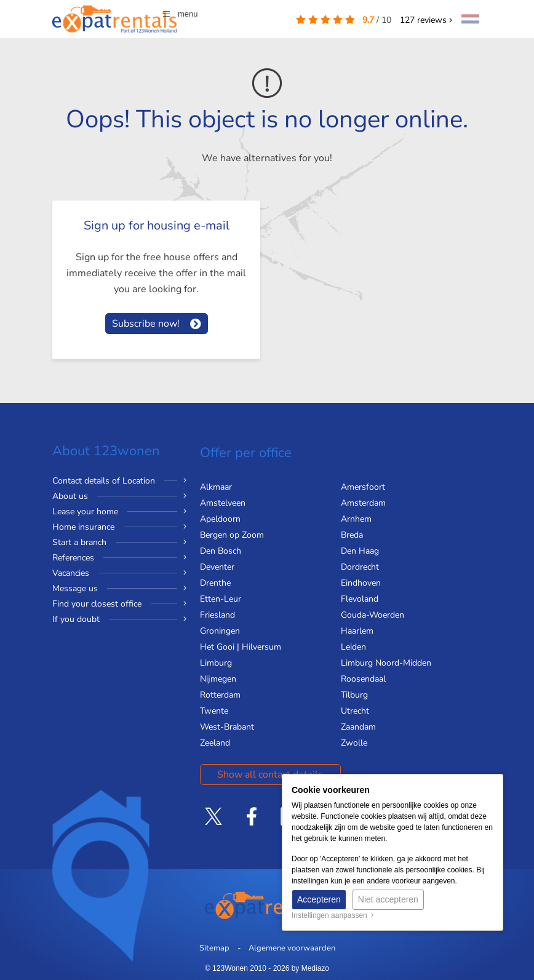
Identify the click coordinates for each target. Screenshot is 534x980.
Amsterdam (363, 503)
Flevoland (360, 599)
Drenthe (215, 583)
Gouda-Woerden (373, 615)
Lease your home (85, 512)
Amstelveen (223, 503)
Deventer (217, 567)
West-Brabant (227, 727)
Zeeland (215, 743)
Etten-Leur (221, 599)
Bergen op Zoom (232, 535)
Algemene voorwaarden (292, 948)
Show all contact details (270, 775)
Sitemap (214, 948)
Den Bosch (221, 551)
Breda (352, 535)
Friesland (217, 615)
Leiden (353, 647)
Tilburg (354, 695)
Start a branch (79, 542)
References (73, 558)
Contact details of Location (104, 481)
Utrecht (355, 711)
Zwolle (354, 743)
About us (70, 496)
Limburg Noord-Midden (386, 663)
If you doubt (76, 619)
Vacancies (71, 573)
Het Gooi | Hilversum (241, 647)
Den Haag (360, 551)
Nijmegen (218, 679)
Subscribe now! (146, 324)
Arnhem (356, 519)
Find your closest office (97, 604)
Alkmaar (216, 487)
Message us (75, 588)
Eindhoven (361, 583)
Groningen (220, 631)
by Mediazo (310, 968)
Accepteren (319, 899)
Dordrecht (360, 567)
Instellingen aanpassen (333, 915)
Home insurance (83, 527)
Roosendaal (363, 679)
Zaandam (358, 727)
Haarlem (357, 631)
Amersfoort (363, 487)
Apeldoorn (220, 519)
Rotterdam (220, 695)
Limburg (216, 663)
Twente (214, 711)
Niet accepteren (388, 899)
